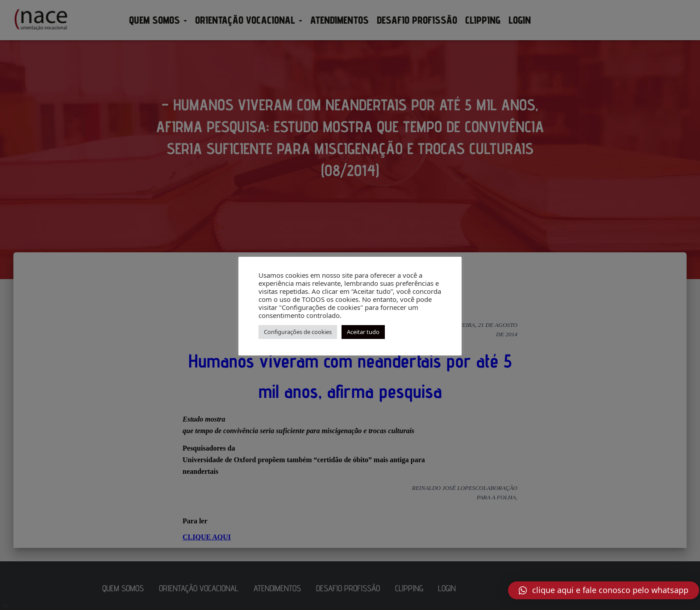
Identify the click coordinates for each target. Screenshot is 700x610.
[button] (604, 590)
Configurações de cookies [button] (298, 332)
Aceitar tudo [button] (363, 332)
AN (5, 606)
